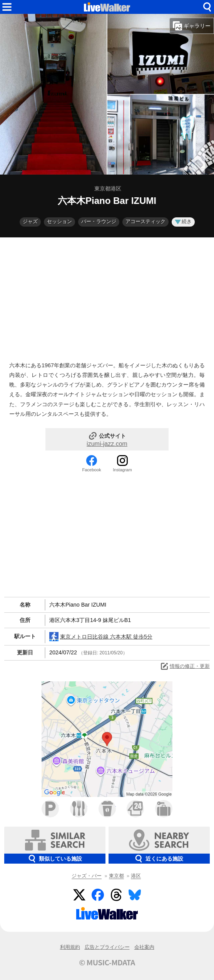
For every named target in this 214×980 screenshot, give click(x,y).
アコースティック (145, 221)
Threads (116, 895)
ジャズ (30, 221)
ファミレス (79, 809)
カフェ (107, 809)
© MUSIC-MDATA (107, 962)
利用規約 (70, 947)
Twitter (79, 895)
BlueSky (135, 895)
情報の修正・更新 (185, 666)
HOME (107, 7)
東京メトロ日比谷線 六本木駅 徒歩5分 (101, 637)
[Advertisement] (107, 298)
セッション (59, 221)
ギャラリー (192, 26)
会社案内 (144, 947)
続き (183, 221)
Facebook (91, 470)
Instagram (122, 470)
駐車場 (50, 809)
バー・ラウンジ (99, 221)
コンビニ (135, 809)
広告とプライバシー (107, 947)
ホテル (164, 809)
